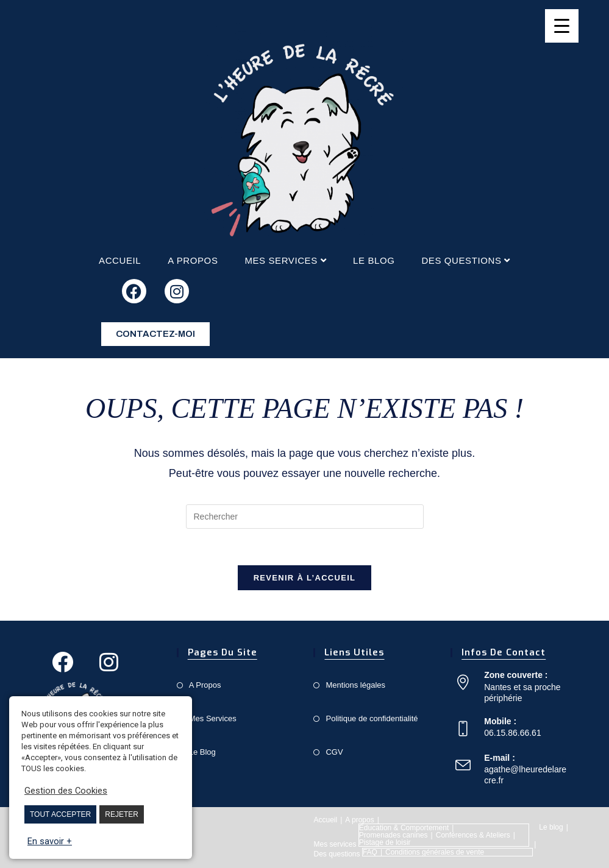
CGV (334, 752)
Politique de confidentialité (372, 718)
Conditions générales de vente (435, 852)
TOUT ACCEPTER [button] (60, 814)
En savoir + (50, 841)
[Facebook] (63, 662)
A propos (193, 260)
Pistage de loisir (385, 842)
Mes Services (213, 718)
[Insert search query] (305, 517)
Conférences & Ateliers (473, 835)
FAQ (370, 852)
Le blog (374, 260)
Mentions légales (355, 685)
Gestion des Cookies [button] (66, 791)
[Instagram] (109, 662)
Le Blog (202, 752)
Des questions (466, 260)
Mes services (285, 260)
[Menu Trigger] (562, 26)
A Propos (205, 685)
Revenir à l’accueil (305, 578)
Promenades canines (394, 835)
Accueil (120, 260)
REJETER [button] (122, 814)
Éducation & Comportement (404, 828)
